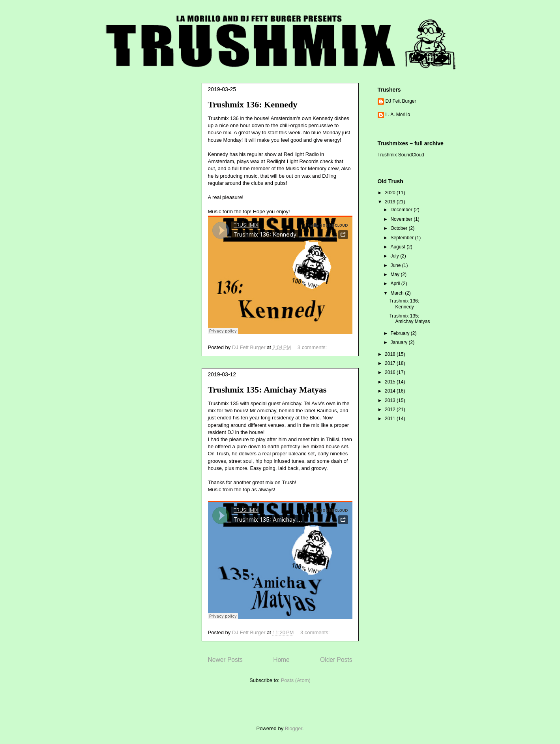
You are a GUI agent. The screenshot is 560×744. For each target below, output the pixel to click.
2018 (391, 354)
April (396, 284)
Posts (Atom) (296, 680)
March (398, 293)
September (403, 238)
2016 (391, 372)
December (402, 210)
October (399, 228)
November (402, 219)
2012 (391, 410)
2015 (391, 382)
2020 (391, 193)
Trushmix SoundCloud (401, 155)
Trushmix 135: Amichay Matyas (267, 390)
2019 (391, 202)
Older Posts (336, 660)
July (395, 256)
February (400, 333)
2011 (391, 419)
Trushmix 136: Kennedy (253, 104)
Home (281, 660)
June (396, 265)
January (399, 342)
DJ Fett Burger (401, 101)
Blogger (294, 728)
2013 (391, 400)
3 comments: (313, 347)
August (398, 247)
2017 (391, 363)
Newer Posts (225, 660)
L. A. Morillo (398, 115)
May (395, 274)
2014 (391, 391)
